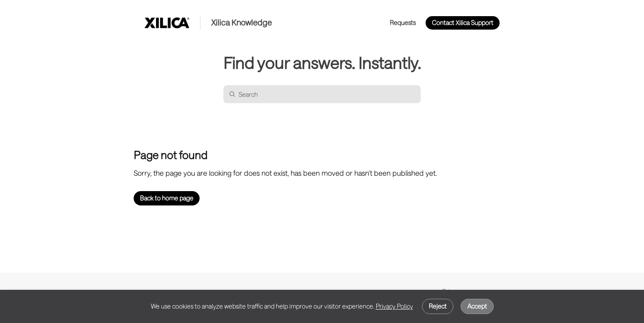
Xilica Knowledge (241, 23)
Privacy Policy (394, 306)
